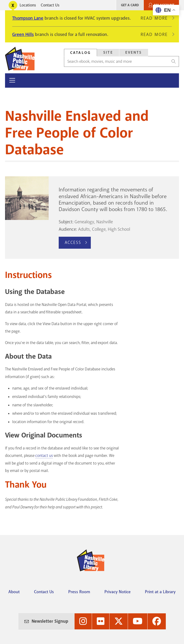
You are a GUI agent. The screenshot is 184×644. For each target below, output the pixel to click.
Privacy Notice (118, 592)
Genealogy (84, 222)
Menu (25, 80)
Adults (84, 229)
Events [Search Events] (134, 52)
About (14, 592)
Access (73, 242)
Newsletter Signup (50, 621)
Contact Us (50, 5)
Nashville (105, 222)
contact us (44, 456)
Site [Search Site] (108, 52)
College (99, 229)
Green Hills (23, 34)
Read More (156, 18)
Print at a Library (160, 592)
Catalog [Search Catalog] (80, 53)
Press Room (79, 592)
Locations (28, 5)
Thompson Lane (28, 18)
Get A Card (130, 5)
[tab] (80, 53)
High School (119, 229)
